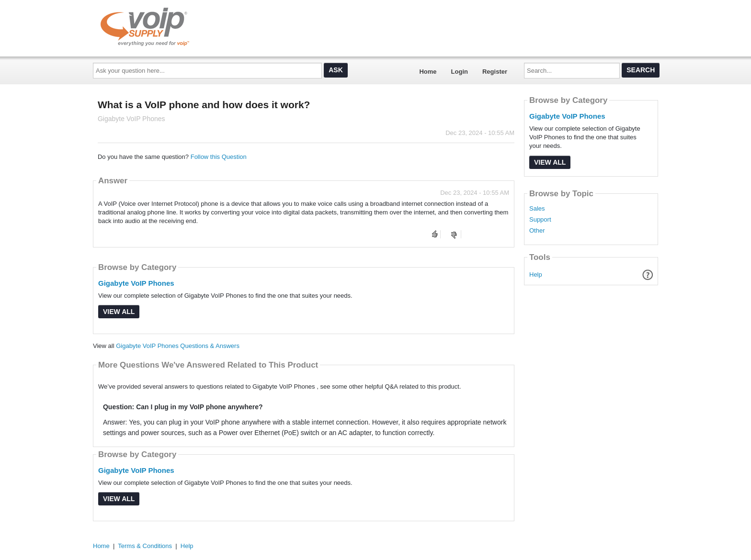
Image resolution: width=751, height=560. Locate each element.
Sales (537, 209)
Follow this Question (219, 157)
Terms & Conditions (145, 546)
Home (428, 72)
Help (536, 274)
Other (537, 231)
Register (495, 72)
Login (460, 72)
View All (119, 312)
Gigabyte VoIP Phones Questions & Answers (178, 346)
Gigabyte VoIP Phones (136, 283)
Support (540, 220)
